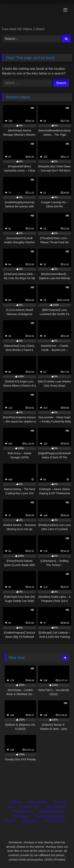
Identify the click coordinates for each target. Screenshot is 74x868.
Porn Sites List (23, 812)
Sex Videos (21, 816)
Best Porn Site (56, 807)
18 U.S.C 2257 (30, 807)
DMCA (16, 802)
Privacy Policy (37, 802)
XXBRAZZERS (55, 821)
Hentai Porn (30, 821)
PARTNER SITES (52, 812)
